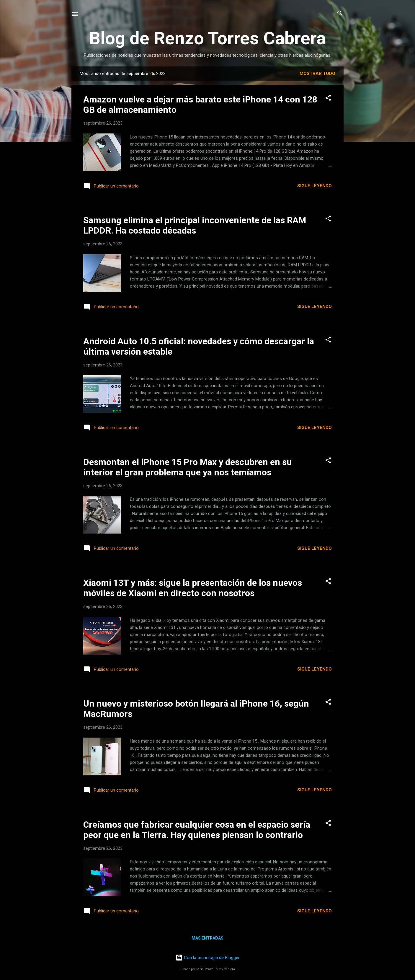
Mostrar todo (317, 74)
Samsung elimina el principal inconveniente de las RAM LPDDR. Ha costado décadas (195, 225)
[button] (328, 98)
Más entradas (207, 938)
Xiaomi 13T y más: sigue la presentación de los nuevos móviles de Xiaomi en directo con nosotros (193, 588)
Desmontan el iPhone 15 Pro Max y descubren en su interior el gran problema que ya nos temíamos (188, 467)
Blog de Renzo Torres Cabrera (207, 38)
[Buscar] (340, 14)
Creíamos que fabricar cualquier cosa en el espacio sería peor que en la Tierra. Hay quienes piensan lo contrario (197, 830)
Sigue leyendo (314, 186)
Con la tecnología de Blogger (208, 958)
